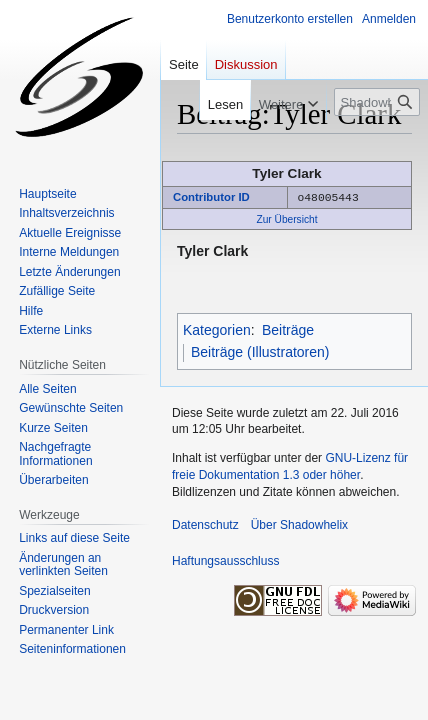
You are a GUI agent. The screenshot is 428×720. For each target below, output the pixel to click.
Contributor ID (211, 197)
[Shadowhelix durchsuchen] (377, 102)
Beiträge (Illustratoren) (260, 351)
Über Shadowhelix (299, 524)
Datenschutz (205, 524)
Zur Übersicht (286, 218)
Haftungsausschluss (225, 560)
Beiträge (288, 329)
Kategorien (217, 329)
